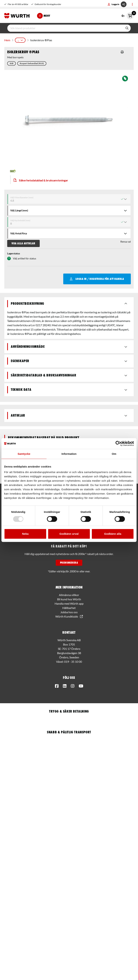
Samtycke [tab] (24, 454)
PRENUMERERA (69, 563)
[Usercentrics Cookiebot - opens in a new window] (118, 443)
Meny (44, 16)
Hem (7, 40)
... (20, 40)
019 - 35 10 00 (73, 662)
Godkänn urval (69, 534)
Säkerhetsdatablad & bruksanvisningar (41, 180)
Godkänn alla (113, 534)
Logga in (117, 4)
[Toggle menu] (132, 4)
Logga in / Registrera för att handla (97, 279)
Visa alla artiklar (23, 243)
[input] (65, 28)
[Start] (18, 16)
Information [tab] (69, 454)
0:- (128, 16)
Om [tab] (114, 454)
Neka (25, 534)
